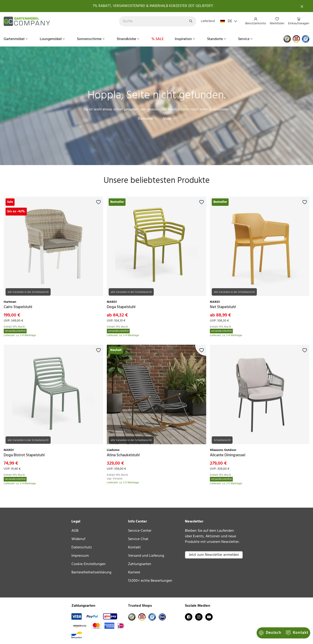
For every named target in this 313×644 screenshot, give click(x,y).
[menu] (275, 21)
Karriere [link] (134, 572)
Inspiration (185, 39)
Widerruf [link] (78, 539)
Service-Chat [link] (138, 539)
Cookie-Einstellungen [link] (89, 564)
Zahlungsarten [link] (140, 564)
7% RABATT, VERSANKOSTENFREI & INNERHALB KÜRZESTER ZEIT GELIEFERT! (153, 6)
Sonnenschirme (91, 39)
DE (229, 21)
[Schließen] (302, 6)
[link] (53, 246)
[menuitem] (256, 22)
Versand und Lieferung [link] (146, 556)
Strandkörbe (129, 39)
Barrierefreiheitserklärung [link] (91, 572)
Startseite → (147, 119)
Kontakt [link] (134, 547)
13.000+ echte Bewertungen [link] (150, 581)
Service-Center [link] (140, 531)
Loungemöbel (53, 39)
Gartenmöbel (16, 39)
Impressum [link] (80, 556)
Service (246, 39)
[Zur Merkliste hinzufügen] (98, 202)
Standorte (217, 39)
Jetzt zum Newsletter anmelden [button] (214, 555)
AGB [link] (75, 531)
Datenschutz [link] (82, 547)
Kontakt (270, 633)
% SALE (158, 39)
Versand (117, 479)
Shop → (169, 119)
